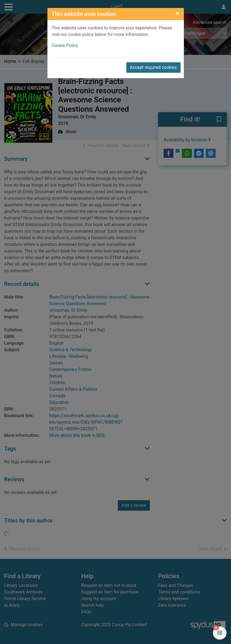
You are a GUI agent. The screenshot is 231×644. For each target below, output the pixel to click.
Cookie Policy (65, 45)
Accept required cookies (153, 67)
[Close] (178, 13)
